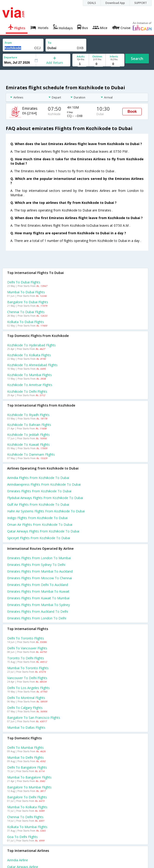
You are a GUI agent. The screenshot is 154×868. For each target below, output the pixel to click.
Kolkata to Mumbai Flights (27, 827)
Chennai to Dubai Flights (26, 312)
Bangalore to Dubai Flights (28, 302)
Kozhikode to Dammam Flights (31, 454)
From (8, 43)
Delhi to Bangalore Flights (27, 767)
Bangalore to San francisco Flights (34, 718)
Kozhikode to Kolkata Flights (29, 355)
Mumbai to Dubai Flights (26, 292)
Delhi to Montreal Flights (26, 698)
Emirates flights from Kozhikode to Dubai (39, 491)
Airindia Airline (18, 860)
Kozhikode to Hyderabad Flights (31, 345)
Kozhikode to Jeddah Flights (28, 435)
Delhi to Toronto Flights (26, 638)
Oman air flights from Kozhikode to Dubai (40, 525)
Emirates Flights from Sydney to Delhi (36, 565)
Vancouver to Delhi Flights (27, 678)
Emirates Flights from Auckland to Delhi (38, 611)
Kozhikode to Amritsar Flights (30, 385)
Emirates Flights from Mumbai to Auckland (40, 571)
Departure (11, 57)
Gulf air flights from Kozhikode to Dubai (38, 504)
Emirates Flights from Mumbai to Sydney (38, 605)
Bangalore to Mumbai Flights (29, 787)
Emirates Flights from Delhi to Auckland (38, 585)
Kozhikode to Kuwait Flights (28, 444)
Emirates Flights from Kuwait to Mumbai (38, 598)
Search (137, 59)
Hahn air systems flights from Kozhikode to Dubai (46, 511)
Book (132, 111)
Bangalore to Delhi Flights (27, 797)
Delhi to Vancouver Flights (27, 648)
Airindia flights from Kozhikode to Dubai (38, 478)
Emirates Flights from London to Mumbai (39, 558)
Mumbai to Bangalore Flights (29, 777)
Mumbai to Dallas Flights (26, 727)
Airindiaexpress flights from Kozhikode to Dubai (44, 484)
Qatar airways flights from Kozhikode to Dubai (43, 531)
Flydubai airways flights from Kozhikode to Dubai (45, 498)
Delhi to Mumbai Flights (25, 748)
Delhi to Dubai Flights (24, 282)
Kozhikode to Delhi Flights (27, 391)
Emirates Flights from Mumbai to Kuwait (38, 591)
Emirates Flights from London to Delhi (37, 618)
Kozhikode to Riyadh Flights (28, 415)
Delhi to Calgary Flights (25, 708)
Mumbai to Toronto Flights (28, 668)
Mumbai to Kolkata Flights (27, 807)
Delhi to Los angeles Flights (28, 688)
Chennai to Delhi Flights (25, 817)
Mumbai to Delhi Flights (25, 757)
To (49, 43)
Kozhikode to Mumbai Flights (29, 375)
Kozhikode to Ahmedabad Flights (32, 365)
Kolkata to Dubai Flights (26, 322)
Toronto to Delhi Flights (26, 658)
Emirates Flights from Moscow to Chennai (40, 578)
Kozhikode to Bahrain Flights (29, 425)
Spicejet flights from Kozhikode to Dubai (39, 538)
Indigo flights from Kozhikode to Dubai (37, 518)
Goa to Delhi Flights (22, 837)
